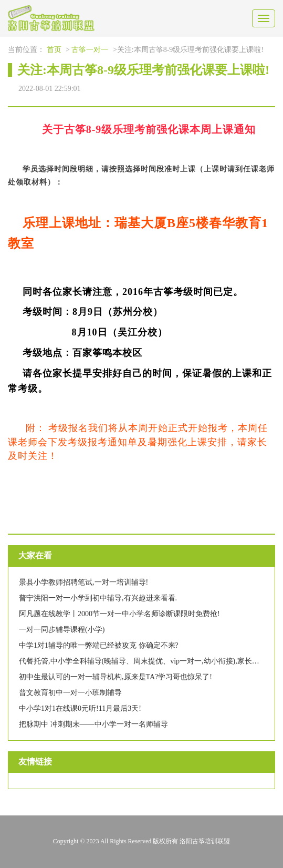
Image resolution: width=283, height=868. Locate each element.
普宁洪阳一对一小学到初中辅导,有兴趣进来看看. (98, 598)
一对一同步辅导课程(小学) (62, 630)
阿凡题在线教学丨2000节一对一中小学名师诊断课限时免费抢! (119, 614)
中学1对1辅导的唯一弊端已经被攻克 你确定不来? (99, 645)
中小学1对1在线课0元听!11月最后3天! (80, 708)
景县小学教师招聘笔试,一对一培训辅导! (83, 582)
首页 (54, 50)
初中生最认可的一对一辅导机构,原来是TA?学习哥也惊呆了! (116, 677)
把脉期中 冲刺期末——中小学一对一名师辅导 (93, 724)
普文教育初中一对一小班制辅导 (70, 693)
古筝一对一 (90, 50)
